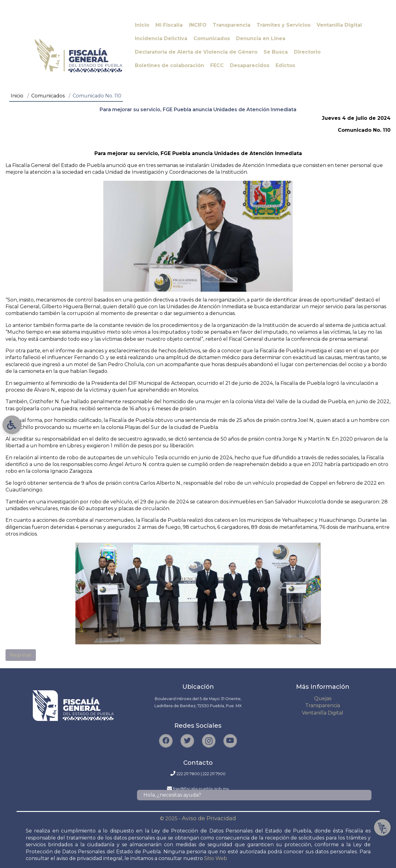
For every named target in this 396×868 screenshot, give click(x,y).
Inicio (17, 96)
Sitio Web (216, 858)
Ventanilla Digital (323, 713)
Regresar (21, 655)
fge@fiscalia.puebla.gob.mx (201, 789)
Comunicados (48, 96)
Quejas (323, 698)
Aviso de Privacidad (209, 818)
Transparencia (323, 705)
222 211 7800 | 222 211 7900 (201, 774)
